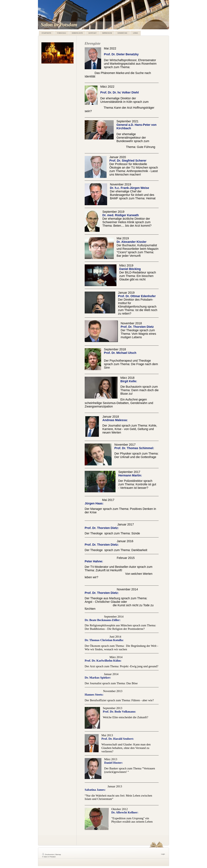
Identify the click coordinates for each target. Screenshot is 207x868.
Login (163, 854)
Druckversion (48, 854)
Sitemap (58, 854)
